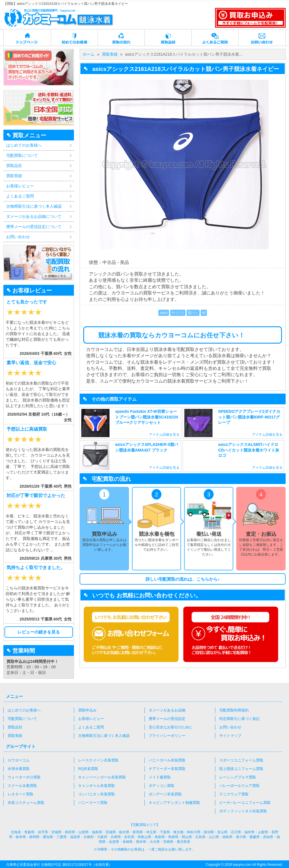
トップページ (27, 38)
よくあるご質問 (215, 38)
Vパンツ (178, 313)
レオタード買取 (20, 794)
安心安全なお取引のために (171, 727)
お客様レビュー (20, 186)
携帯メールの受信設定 (167, 719)
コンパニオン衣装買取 (97, 794)
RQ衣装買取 (88, 769)
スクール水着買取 (22, 786)
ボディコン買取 (162, 786)
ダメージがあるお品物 (167, 710)
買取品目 (168, 38)
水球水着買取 (19, 769)
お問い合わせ (262, 38)
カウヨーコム (19, 760)
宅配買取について (22, 155)
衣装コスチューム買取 (26, 803)
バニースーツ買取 (93, 803)
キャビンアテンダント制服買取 (174, 803)
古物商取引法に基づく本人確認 (34, 206)
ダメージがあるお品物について (34, 216)
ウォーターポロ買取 (24, 777)
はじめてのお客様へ (24, 145)
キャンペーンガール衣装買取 (102, 777)
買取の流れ (121, 38)
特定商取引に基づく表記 (239, 719)
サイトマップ (230, 736)
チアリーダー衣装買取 (167, 769)
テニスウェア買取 (234, 794)
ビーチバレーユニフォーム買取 (245, 803)
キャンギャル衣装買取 (97, 786)
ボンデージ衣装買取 (165, 794)
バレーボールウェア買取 (239, 786)
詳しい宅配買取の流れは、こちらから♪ (183, 579)
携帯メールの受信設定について (34, 227)
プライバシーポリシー (167, 736)
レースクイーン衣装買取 (98, 760)
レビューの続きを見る (39, 632)
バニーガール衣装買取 (167, 760)
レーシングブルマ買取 (238, 777)
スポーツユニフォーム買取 (241, 760)
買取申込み (87, 710)
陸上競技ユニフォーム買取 (241, 769)
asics (164, 313)
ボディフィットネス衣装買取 (243, 811)
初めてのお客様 (75, 38)
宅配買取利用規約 (234, 710)
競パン (193, 313)
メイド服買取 (160, 777)
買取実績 (14, 176)
